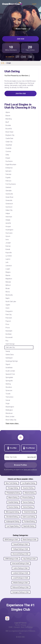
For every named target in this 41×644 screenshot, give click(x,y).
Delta (7, 155)
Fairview (8, 174)
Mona (8, 292)
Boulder (8, 125)
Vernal (8, 400)
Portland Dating (29, 521)
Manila (8, 275)
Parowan (9, 318)
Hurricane (9, 233)
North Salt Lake (11, 302)
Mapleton (9, 279)
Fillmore (8, 181)
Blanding (9, 119)
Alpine (8, 112)
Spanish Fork (10, 374)
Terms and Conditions (30, 470)
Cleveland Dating (12, 517)
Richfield (8, 334)
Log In (34, 4)
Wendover (9, 413)
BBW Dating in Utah (11, 540)
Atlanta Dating (30, 493)
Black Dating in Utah (30, 540)
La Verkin (9, 256)
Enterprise (9, 168)
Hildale (8, 220)
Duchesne (9, 161)
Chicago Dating (13, 488)
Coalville (8, 148)
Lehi (7, 262)
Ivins (7, 240)
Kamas (8, 246)
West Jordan (10, 417)
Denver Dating (28, 502)
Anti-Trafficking (27, 627)
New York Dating (11, 483)
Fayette (8, 178)
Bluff (7, 122)
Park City (9, 315)
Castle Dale (9, 138)
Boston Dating (13, 507)
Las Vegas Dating (13, 526)
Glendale (9, 191)
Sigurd (8, 364)
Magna (8, 272)
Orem (7, 308)
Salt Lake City (10, 347)
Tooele (8, 394)
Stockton (9, 387)
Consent (17, 627)
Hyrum (8, 236)
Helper (8, 213)
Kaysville (9, 253)
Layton (8, 259)
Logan (8, 269)
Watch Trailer (20, 29)
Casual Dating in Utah (21, 544)
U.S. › (4, 63)
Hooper (8, 226)
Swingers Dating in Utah (21, 592)
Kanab (8, 249)
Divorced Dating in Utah (21, 554)
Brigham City (10, 135)
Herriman (9, 217)
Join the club (21, 93)
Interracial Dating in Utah (21, 563)
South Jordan (10, 371)
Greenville (9, 200)
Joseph (8, 243)
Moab (8, 288)
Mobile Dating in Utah (20, 583)
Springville (9, 381)
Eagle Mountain (11, 165)
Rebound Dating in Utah (21, 587)
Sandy (8, 351)
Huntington (9, 230)
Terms (17, 625)
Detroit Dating (28, 507)
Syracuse (9, 390)
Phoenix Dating (27, 498)
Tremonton (9, 397)
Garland (8, 187)
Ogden (8, 305)
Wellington (9, 410)
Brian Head (9, 132)
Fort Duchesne (11, 184)
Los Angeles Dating (29, 483)
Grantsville (9, 194)
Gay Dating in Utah (29, 559)
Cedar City (9, 142)
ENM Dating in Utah (12, 559)
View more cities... (13, 424)
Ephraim (8, 171)
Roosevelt (9, 337)
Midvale (8, 282)
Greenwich (9, 204)
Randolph (9, 331)
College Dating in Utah (21, 549)
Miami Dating (13, 498)
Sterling (8, 384)
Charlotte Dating (29, 512)
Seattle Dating (13, 502)
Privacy (23, 625)
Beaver (8, 116)
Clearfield (9, 145)
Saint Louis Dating (29, 517)
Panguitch (9, 311)
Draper (8, 158)
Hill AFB (8, 223)
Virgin (8, 403)
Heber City (9, 210)
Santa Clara (10, 355)
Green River (9, 197)
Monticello (9, 295)
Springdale (9, 377)
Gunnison (9, 207)
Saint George (10, 344)
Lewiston (9, 266)
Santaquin (9, 358)
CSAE (11, 627)
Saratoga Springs (12, 361)
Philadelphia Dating (13, 493)
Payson (8, 321)
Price (7, 324)
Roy (7, 341)
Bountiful (9, 129)
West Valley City (11, 420)
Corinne (8, 151)
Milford (8, 285)
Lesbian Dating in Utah (21, 573)
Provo (8, 328)
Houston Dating (28, 488)
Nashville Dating (29, 526)
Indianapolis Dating (13, 521)
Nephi (8, 298)
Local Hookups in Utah (21, 578)
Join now (20, 39)
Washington (10, 407)
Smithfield (9, 368)
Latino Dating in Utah (21, 568)
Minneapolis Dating (12, 512)
